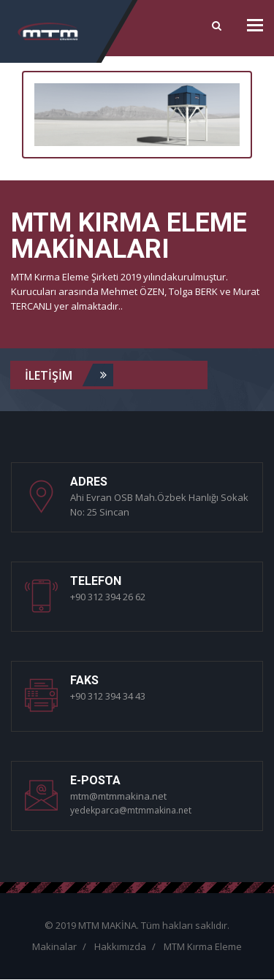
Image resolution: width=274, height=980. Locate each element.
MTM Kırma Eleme (203, 946)
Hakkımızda (120, 946)
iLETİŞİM (69, 375)
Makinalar (54, 946)
